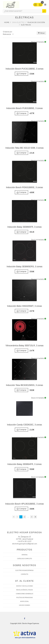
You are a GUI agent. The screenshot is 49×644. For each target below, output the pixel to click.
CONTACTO (24, 574)
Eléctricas (26, 25)
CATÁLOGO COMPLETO (24, 559)
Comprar (21, 74)
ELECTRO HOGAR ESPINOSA (24, 570)
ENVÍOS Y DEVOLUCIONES (25, 586)
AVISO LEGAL (24, 601)
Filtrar (41, 33)
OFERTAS (24, 555)
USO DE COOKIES (24, 605)
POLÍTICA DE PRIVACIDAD (25, 598)
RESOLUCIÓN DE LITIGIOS (25, 590)
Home (7, 22)
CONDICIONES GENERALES (24, 594)
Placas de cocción (36, 22)
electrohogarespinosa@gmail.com (25, 544)
